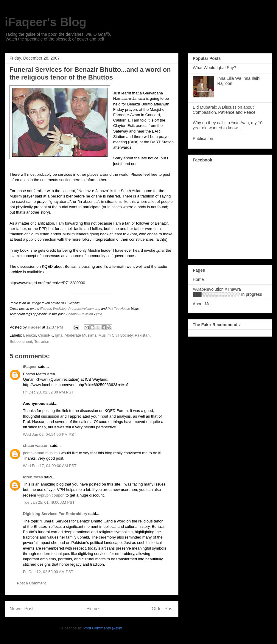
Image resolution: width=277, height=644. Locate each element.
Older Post (163, 609)
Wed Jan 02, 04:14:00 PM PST (50, 434)
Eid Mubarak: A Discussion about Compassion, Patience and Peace (224, 110)
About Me (202, 304)
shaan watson (36, 445)
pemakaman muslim (40, 453)
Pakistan (87, 314)
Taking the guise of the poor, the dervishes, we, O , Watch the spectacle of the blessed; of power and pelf (58, 37)
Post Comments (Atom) (104, 628)
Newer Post (22, 609)
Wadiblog (60, 309)
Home (93, 609)
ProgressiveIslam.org (84, 309)
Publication (203, 139)
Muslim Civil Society (115, 335)
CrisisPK (46, 335)
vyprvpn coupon (51, 495)
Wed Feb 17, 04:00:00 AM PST (50, 466)
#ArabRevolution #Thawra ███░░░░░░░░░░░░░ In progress (227, 292)
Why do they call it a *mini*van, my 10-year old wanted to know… (228, 125)
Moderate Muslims (80, 335)
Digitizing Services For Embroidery (55, 514)
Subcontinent (21, 342)
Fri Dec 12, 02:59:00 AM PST (48, 572)
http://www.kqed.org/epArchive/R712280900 (47, 283)
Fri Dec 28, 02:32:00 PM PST (48, 392)
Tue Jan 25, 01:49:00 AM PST (49, 502)
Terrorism (42, 342)
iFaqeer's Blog (46, 22)
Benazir (72, 314)
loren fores (33, 477)
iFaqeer (46, 309)
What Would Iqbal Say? (214, 68)
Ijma (99, 314)
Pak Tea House (119, 309)
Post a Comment (31, 583)
